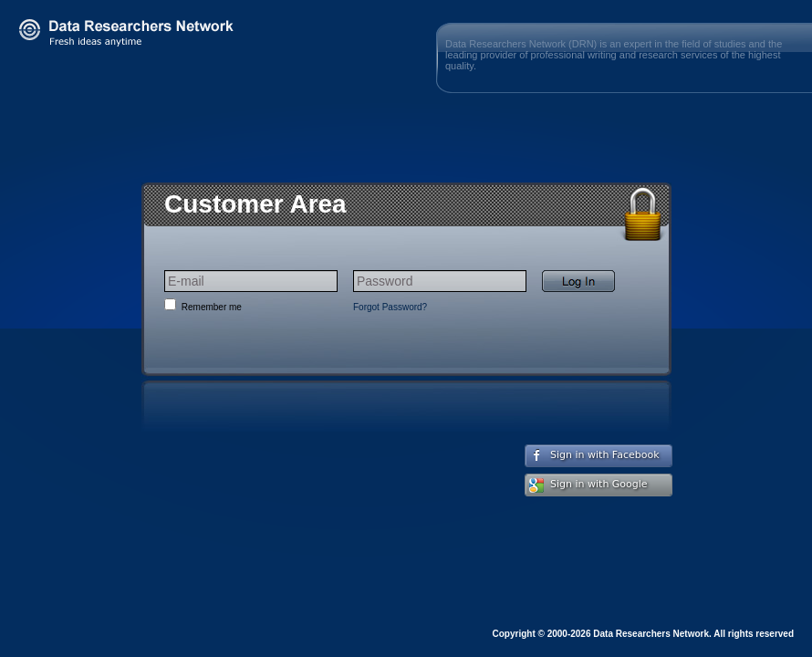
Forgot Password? (390, 307)
